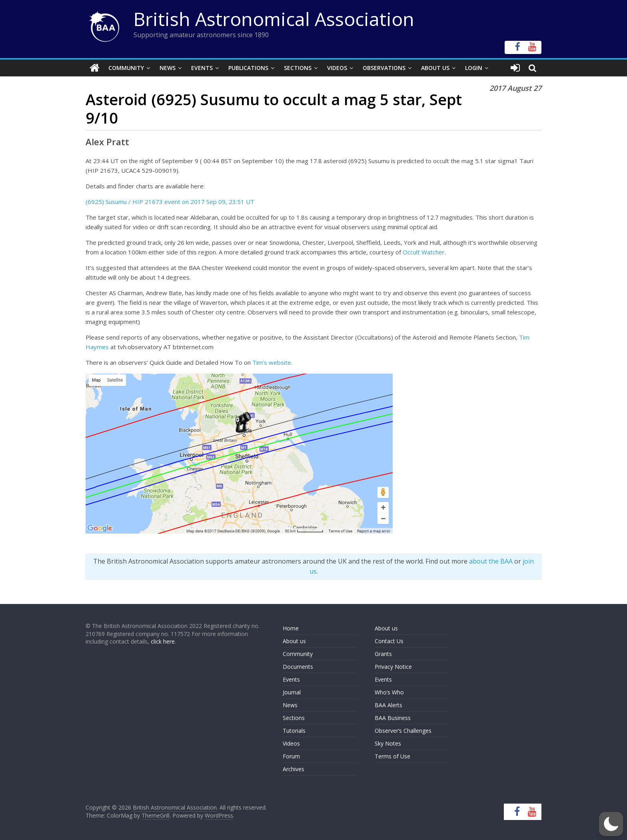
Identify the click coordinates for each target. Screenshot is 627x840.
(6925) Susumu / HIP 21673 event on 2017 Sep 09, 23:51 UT (170, 202)
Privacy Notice (393, 667)
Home (291, 628)
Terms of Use (392, 756)
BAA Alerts (388, 705)
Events (202, 68)
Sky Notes (388, 743)
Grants (383, 654)
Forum (291, 756)
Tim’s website (272, 362)
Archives (294, 769)
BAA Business (393, 718)
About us (294, 641)
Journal (292, 692)
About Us (435, 68)
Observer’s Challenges (403, 731)
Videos (337, 68)
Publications (248, 68)
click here (163, 641)
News (168, 68)
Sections (298, 68)
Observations (384, 68)
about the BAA (491, 561)
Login (474, 68)
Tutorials (294, 731)
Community (126, 68)
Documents (298, 667)
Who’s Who (389, 692)
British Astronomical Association (274, 19)
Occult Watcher (424, 252)
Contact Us (389, 641)
